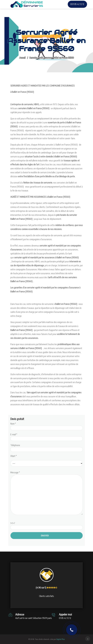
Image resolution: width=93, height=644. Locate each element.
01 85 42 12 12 (77, 4)
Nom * (47, 426)
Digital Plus (61, 639)
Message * (47, 493)
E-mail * (47, 437)
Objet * (14, 456)
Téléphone (47, 447)
